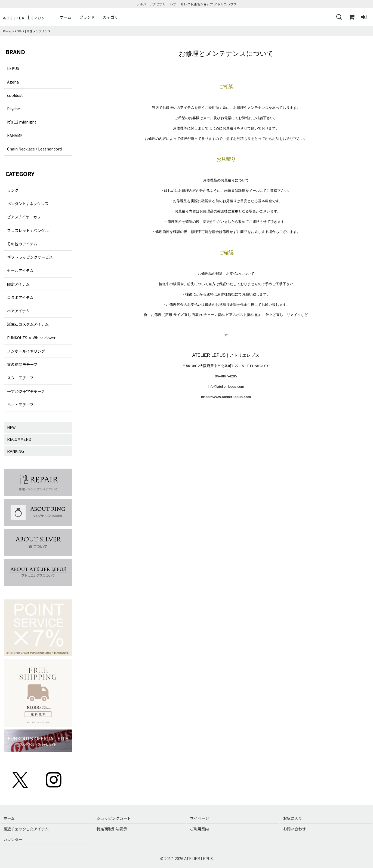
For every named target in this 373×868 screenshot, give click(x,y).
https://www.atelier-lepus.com (226, 397)
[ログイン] (364, 17)
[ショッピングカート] (351, 17)
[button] (339, 17)
